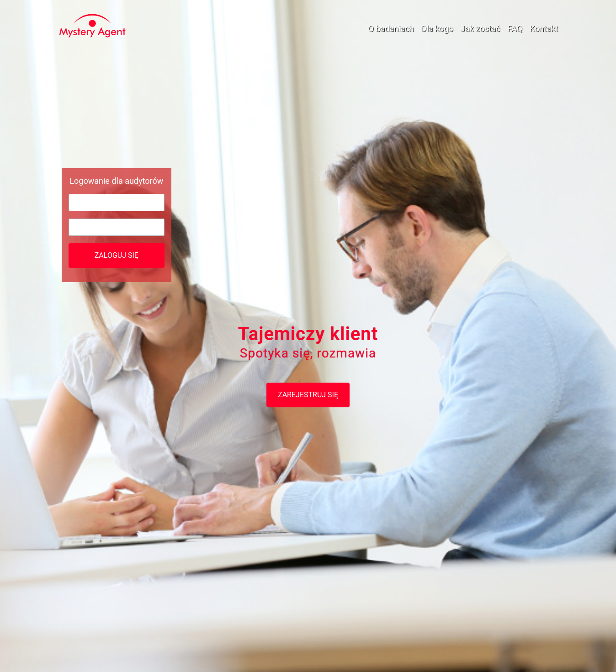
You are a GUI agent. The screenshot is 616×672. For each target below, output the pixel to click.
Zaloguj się (117, 255)
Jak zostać (481, 29)
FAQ (515, 29)
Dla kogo (437, 29)
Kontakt (544, 29)
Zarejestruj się (308, 395)
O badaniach (391, 29)
